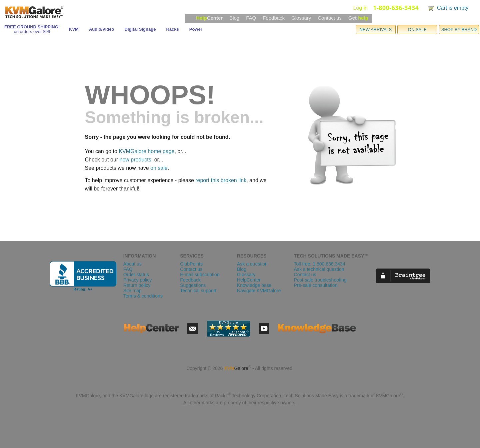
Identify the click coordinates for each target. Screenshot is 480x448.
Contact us (330, 18)
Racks (172, 29)
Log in (360, 8)
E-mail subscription (200, 275)
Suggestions (193, 285)
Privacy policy (138, 280)
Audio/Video (102, 29)
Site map (132, 291)
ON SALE (417, 30)
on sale (159, 168)
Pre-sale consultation (316, 285)
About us (132, 264)
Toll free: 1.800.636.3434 (320, 264)
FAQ (251, 18)
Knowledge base (254, 285)
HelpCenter (249, 280)
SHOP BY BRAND (459, 30)
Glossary (301, 18)
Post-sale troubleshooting (320, 280)
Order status (136, 275)
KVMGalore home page (146, 151)
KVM (74, 29)
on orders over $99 (32, 32)
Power (196, 29)
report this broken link (221, 180)
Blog (234, 18)
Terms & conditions (143, 296)
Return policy (137, 285)
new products (135, 160)
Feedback (274, 18)
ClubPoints (191, 264)
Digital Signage (140, 29)
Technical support (198, 291)
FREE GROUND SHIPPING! (32, 27)
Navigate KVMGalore (259, 291)
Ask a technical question (319, 269)
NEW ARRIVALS (376, 30)
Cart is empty (453, 8)
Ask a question (252, 264)
